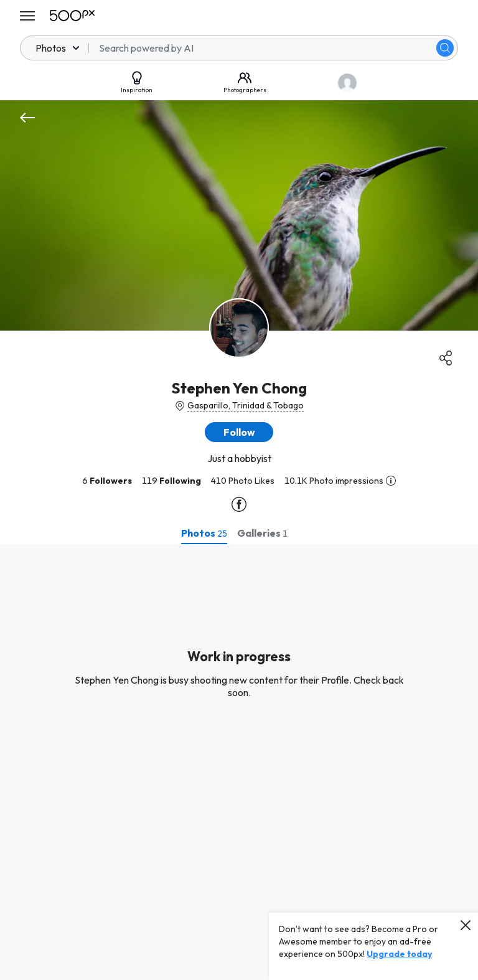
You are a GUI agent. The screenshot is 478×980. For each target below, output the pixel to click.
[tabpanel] (239, 762)
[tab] (204, 533)
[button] (239, 432)
